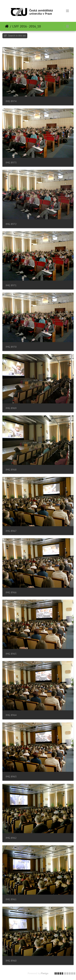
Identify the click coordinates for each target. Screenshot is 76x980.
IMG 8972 (11, 224)
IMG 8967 (11, 531)
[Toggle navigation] (67, 11)
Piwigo (45, 973)
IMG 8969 (11, 408)
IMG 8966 (11, 592)
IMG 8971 (11, 285)
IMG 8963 (11, 777)
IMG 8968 (11, 470)
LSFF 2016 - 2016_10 (27, 26)
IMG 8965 (11, 654)
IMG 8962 (11, 838)
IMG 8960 (11, 961)
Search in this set (15, 36)
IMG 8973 (11, 163)
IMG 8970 (11, 347)
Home (7, 26)
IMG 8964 (11, 715)
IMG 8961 (11, 899)
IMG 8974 (11, 101)
